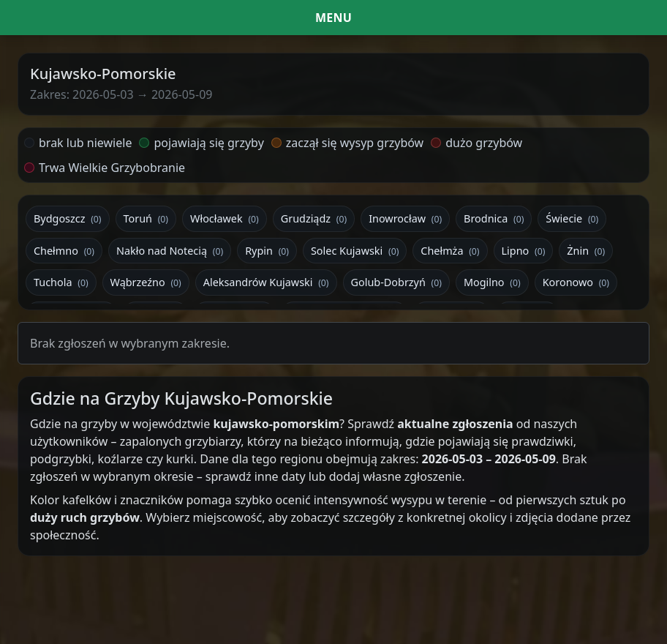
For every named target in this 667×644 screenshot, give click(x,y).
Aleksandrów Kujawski (266, 282)
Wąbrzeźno (146, 282)
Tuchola (61, 282)
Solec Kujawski (355, 251)
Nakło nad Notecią (170, 251)
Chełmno (64, 251)
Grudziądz (314, 218)
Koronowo (576, 282)
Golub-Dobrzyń (396, 282)
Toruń (146, 218)
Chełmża (450, 251)
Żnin (586, 251)
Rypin (267, 251)
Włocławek (225, 218)
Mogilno (492, 282)
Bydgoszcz (68, 218)
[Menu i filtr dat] (333, 18)
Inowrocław (405, 218)
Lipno (524, 251)
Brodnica (494, 218)
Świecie (572, 218)
